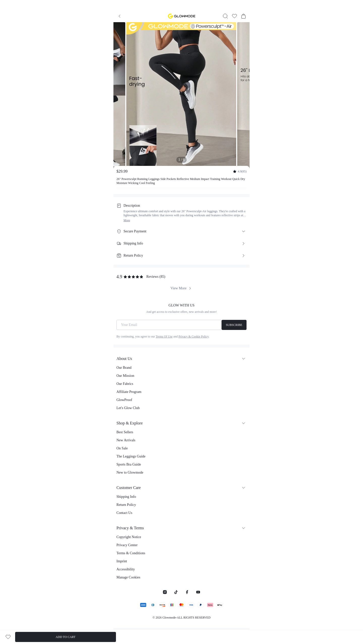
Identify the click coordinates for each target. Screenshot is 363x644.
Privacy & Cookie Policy (194, 336)
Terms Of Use (164, 336)
